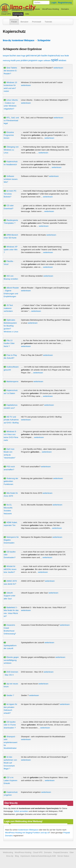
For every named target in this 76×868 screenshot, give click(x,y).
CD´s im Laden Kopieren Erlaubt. (10, 780)
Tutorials (48, 22)
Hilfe (27, 14)
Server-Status (63, 856)
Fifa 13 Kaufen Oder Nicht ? (9, 343)
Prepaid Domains (61, 852)
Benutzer (24, 22)
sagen (40, 60)
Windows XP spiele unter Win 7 (11, 250)
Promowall (37, 22)
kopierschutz (54, 55)
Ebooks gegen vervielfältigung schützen (11, 660)
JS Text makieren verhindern (8, 308)
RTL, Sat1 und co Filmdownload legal (11, 121)
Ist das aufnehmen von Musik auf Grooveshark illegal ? (10, 763)
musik (13, 60)
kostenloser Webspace (11, 9)
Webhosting (8, 852)
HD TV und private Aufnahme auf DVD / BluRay (11, 420)
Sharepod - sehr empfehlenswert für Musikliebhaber (10, 742)
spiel (55, 60)
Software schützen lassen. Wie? (11, 179)
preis (18, 60)
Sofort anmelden (21, 811)
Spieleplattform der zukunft (10, 645)
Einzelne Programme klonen (9, 135)
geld (28, 56)
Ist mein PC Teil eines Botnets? (10, 194)
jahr (39, 56)
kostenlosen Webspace (28, 830)
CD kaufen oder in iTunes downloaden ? (10, 725)
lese (62, 56)
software (47, 60)
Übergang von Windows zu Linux (11, 150)
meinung (6, 60)
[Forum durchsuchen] (41, 3)
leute (67, 56)
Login (54, 2)
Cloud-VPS (6, 14)
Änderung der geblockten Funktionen (11, 481)
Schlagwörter (44, 40)
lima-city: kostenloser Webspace (19, 40)
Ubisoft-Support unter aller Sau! (9, 596)
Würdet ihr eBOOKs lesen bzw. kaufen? (10, 569)
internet (34, 56)
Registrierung (65, 2)
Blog (17, 856)
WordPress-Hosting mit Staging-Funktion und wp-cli (27, 833)
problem (24, 60)
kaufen (44, 55)
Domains (65, 9)
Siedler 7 (9, 695)
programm (33, 60)
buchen (13, 56)
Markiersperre (11, 381)
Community (18, 14)
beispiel (6, 56)
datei (19, 56)
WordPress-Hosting (50, 9)
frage (23, 56)
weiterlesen (58, 68)
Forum (14, 22)
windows (62, 60)
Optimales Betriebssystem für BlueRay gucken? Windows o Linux (11, 326)
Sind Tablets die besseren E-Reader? (10, 71)
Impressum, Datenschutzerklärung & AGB (38, 856)
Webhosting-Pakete (31, 9)
